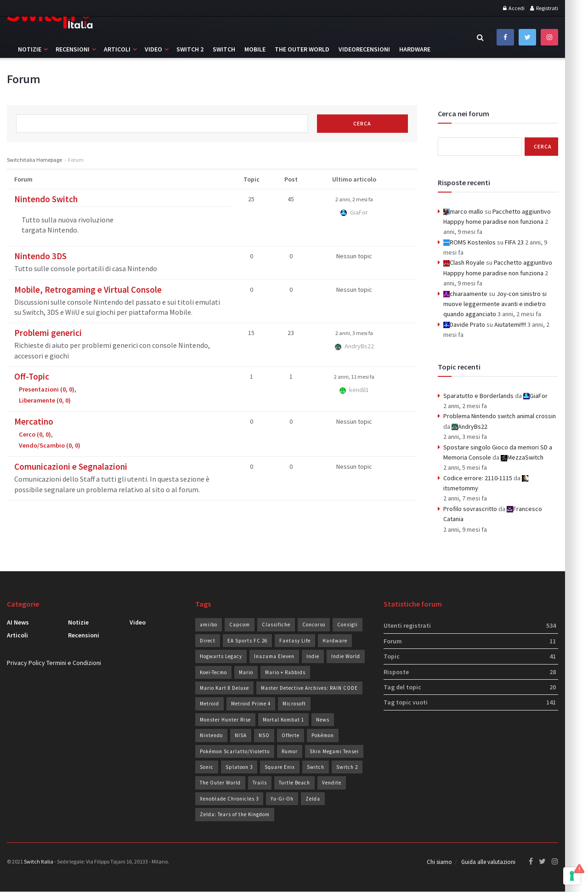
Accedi (514, 8)
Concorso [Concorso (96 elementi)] (314, 625)
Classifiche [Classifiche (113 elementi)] (276, 625)
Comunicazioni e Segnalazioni (71, 466)
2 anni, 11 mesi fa (354, 377)
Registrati (544, 8)
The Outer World (302, 49)
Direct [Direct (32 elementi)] (208, 641)
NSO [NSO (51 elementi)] (264, 735)
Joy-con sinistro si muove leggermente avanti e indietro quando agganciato (495, 304)
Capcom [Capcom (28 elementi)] (240, 625)
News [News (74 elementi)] (323, 720)
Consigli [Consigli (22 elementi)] (348, 625)
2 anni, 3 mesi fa (354, 333)
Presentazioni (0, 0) (47, 389)
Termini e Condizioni (74, 663)
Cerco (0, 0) (35, 434)
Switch (224, 49)
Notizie (30, 49)
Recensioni (73, 49)
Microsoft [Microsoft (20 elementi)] (294, 704)
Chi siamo (439, 862)
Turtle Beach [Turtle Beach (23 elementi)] (294, 783)
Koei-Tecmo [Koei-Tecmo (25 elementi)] (213, 672)
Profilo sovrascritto (470, 509)
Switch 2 (190, 49)
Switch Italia (39, 861)
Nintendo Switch (46, 199)
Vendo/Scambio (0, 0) (50, 445)
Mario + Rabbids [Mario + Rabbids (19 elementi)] (285, 672)
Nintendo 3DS (40, 256)
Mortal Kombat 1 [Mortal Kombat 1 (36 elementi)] (283, 720)
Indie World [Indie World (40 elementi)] (346, 656)
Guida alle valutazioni (488, 862)
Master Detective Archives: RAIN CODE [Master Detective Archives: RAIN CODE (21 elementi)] (309, 688)
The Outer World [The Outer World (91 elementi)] (220, 783)
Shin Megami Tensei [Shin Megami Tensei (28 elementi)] (334, 751)
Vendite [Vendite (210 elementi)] (332, 783)
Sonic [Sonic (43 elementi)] (207, 767)
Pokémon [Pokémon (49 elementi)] (323, 735)
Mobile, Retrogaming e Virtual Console (88, 290)
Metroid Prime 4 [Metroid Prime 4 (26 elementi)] (251, 704)
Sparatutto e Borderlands (478, 396)
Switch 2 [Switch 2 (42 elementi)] (347, 767)
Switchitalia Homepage (34, 160)
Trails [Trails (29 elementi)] (260, 783)
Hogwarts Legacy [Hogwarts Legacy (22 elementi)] (221, 656)
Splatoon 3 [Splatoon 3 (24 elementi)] (239, 767)
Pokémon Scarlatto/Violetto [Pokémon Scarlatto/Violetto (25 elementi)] (235, 751)
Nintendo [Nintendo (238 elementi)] (211, 735)
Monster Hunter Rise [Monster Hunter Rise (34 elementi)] (225, 720)
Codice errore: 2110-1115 (478, 478)
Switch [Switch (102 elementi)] (316, 767)
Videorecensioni (364, 49)
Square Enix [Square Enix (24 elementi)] (280, 767)
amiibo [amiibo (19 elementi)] (209, 625)
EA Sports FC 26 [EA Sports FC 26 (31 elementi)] (247, 641)
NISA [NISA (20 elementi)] (241, 735)
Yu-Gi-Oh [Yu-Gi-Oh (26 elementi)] (282, 799)
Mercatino (34, 421)
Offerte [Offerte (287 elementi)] (291, 735)
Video (153, 49)
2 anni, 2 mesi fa (354, 199)
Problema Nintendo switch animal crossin (500, 416)
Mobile (255, 49)
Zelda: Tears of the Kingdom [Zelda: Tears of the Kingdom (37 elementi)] (235, 814)
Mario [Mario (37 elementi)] (246, 672)
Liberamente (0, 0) (45, 400)
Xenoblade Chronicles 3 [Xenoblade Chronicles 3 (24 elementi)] (229, 799)
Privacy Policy (26, 663)
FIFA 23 (514, 242)
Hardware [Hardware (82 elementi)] (335, 641)
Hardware (415, 49)
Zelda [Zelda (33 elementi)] (313, 799)
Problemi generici (48, 333)
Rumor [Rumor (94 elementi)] (290, 751)
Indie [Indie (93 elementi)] (313, 656)
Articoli (117, 49)
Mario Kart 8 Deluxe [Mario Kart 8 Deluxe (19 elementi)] (224, 688)
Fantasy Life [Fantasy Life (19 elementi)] (295, 641)
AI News (18, 622)
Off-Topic (32, 376)
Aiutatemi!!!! (510, 324)
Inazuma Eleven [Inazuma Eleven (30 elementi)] (274, 656)
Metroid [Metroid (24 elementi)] (209, 704)
